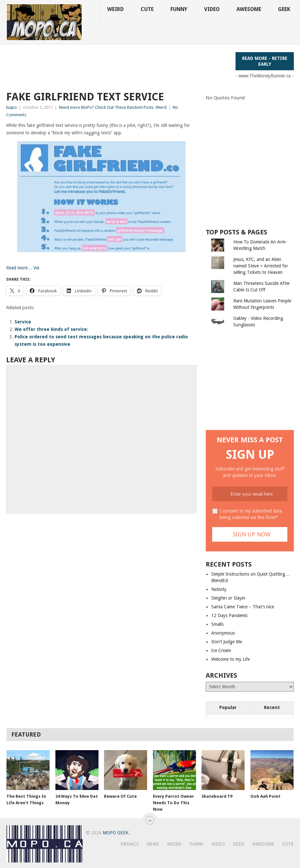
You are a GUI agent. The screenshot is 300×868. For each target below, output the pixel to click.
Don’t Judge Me (227, 642)
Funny (179, 9)
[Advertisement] (124, 67)
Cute (147, 9)
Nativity (219, 589)
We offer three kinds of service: (51, 329)
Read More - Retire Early (265, 61)
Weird (115, 9)
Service (23, 322)
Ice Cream (221, 650)
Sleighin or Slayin (228, 598)
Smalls (217, 624)
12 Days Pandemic (230, 615)
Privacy (130, 844)
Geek (284, 9)
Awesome (249, 9)
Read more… (19, 268)
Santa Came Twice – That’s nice (243, 607)
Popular (228, 707)
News (153, 844)
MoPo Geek (116, 833)
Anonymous (223, 633)
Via (36, 268)
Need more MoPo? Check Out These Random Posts (106, 107)
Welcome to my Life (231, 659)
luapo (12, 107)
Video (212, 9)
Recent (272, 707)
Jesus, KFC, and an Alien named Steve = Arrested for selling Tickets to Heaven (261, 266)
